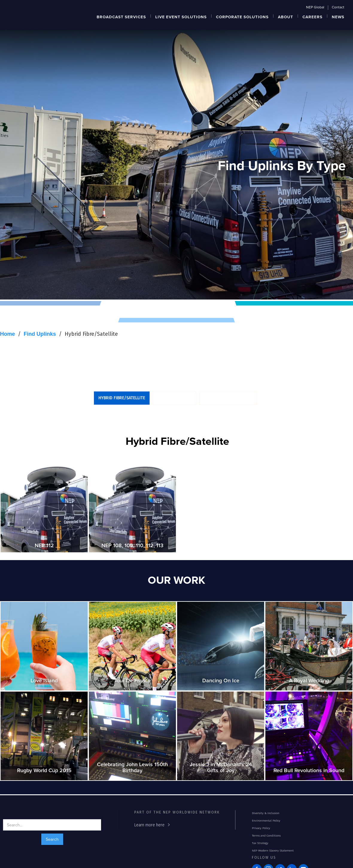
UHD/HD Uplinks (175, 398)
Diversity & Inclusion (266, 813)
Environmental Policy (266, 821)
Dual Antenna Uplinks (228, 398)
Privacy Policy (261, 828)
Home (7, 334)
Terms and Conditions (266, 836)
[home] (28, 4)
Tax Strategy (260, 843)
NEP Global (315, 7)
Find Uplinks (40, 334)
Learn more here (149, 825)
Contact (338, 7)
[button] (121, 16)
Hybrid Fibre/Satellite (91, 334)
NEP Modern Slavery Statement (273, 851)
